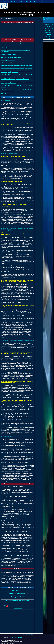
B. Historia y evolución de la (8, 60)
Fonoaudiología (49, 33)
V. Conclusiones (6, 94)
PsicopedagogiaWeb (17, 638)
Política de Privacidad (27, 635)
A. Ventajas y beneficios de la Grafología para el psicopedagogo (16, 68)
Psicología (20, 1)
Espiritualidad (28, 1)
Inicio (4, 1)
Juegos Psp (44, 1)
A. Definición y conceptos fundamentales (11, 57)
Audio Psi (49, 37)
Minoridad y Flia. (49, 24)
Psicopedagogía (12, 1)
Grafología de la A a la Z (18, 597)
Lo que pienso (49, 41)
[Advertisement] (9, 30)
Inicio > (3, 18)
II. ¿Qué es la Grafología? (8, 54)
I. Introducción (5, 47)
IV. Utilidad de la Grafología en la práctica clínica (15, 79)
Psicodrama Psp (49, 28)
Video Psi (49, 39)
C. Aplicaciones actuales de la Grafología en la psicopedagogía (16, 63)
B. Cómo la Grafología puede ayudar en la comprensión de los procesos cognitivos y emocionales (16, 72)
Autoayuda (49, 35)
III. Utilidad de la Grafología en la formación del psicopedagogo (16, 65)
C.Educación (49, 31)
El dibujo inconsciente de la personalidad (18, 600)
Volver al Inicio (18, 608)
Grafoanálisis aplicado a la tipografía (18, 594)
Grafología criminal (18, 590)
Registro (36, 1)
